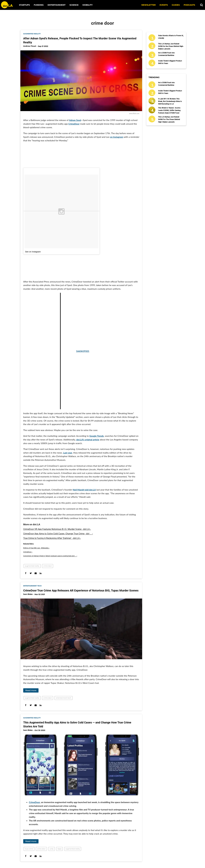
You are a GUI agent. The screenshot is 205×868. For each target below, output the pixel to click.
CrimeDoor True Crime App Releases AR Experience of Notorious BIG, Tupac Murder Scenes (81, 590)
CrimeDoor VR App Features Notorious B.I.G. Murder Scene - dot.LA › (57, 529)
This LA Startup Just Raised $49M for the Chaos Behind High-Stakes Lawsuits (171, 46)
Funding (39, 5)
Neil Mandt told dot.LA (84, 490)
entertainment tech (32, 586)
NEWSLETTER (149, 5)
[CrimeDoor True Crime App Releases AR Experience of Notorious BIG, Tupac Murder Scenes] (81, 629)
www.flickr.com (134, 113)
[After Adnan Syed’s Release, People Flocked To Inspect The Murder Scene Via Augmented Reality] (81, 81)
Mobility (88, 5)
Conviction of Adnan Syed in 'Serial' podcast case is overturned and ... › (50, 556)
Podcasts (189, 5)
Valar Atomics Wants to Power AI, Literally (171, 37)
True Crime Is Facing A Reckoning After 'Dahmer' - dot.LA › (52, 538)
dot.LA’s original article (88, 440)
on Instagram (117, 137)
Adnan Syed (75, 120)
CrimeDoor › (28, 552)
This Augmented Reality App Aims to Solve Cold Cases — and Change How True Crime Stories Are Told (77, 724)
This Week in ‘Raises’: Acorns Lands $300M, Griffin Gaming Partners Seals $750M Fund (169, 110)
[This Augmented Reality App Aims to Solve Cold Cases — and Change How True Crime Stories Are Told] (81, 765)
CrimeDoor (74, 124)
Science (74, 5)
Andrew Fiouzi (30, 46)
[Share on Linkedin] (41, 573)
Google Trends (97, 436)
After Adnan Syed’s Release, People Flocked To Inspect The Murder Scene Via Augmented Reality (80, 40)
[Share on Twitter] (31, 573)
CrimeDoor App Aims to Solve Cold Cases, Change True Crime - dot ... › (58, 534)
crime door (48, 566)
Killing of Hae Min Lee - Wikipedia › (36, 548)
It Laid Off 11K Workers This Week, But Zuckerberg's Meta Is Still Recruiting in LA (170, 101)
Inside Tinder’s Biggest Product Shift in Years (170, 62)
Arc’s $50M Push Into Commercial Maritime (166, 54)
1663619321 (64, 351)
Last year (68, 453)
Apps (59, 849)
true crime (29, 849)
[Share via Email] (36, 573)
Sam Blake (28, 594)
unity (52, 849)
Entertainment (56, 5)
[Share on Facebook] (26, 573)
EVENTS (164, 5)
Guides (176, 5)
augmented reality (32, 34)
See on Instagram (33, 252)
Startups (24, 5)
